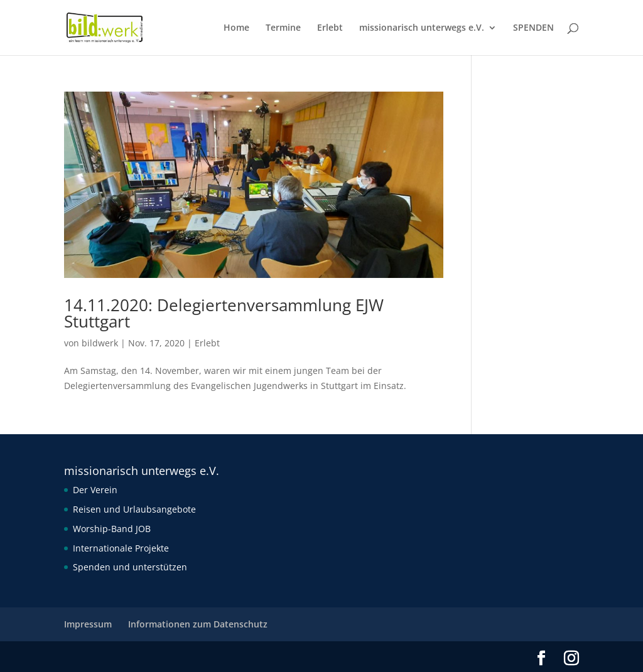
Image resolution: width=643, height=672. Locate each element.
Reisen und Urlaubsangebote (134, 509)
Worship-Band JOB (112, 529)
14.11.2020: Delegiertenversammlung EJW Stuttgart (224, 313)
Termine (283, 28)
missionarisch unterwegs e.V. (422, 28)
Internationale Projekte (121, 548)
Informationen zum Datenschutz (198, 624)
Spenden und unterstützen (130, 567)
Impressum (88, 624)
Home (236, 28)
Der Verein (95, 490)
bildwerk (100, 343)
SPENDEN (533, 28)
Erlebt (330, 28)
